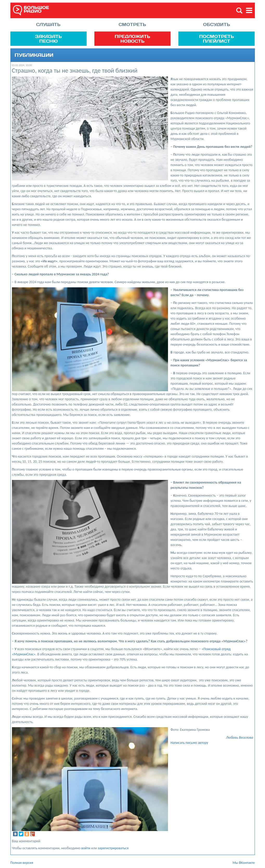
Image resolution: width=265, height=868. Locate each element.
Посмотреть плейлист (217, 39)
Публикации (34, 55)
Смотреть (132, 24)
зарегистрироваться (113, 848)
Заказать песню (49, 39)
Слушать (48, 24)
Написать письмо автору (189, 743)
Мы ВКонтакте (244, 863)
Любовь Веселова (240, 737)
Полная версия (22, 863)
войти (86, 848)
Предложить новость (132, 39)
